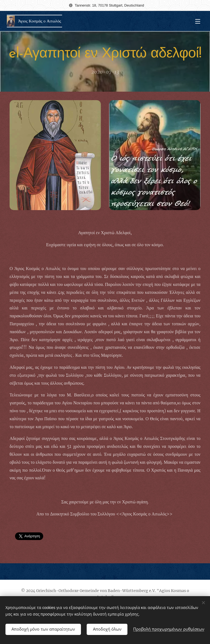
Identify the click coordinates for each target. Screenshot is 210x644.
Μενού (198, 21)
